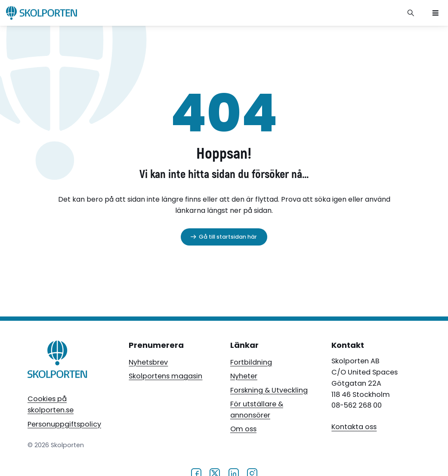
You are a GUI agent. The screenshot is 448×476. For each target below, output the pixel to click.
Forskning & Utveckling (269, 390)
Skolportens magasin (165, 376)
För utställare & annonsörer (257, 410)
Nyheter (244, 376)
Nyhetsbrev (148, 362)
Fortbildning (251, 362)
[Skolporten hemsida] (42, 13)
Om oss (243, 429)
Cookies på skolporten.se (51, 404)
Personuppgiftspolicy (64, 424)
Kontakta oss (354, 427)
